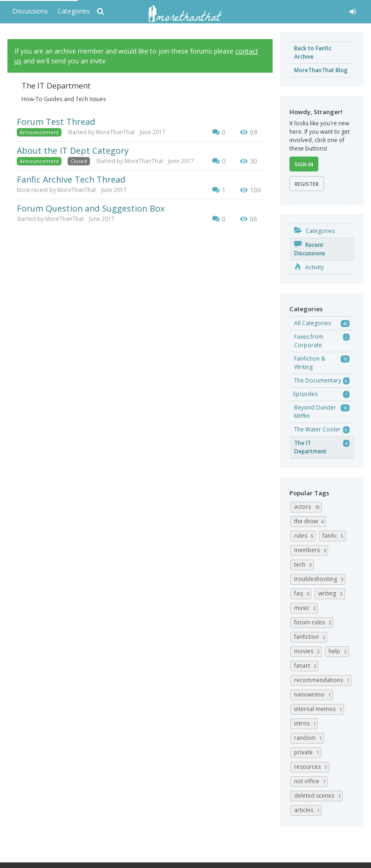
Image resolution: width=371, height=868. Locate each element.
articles (308, 810)
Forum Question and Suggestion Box (91, 208)
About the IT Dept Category (73, 150)
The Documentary (318, 380)
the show (310, 521)
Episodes (305, 394)
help (339, 651)
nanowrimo (313, 694)
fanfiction (311, 637)
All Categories (313, 323)
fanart (306, 666)
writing (331, 593)
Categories (74, 11)
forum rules (314, 622)
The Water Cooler (317, 429)
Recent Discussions (310, 249)
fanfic (334, 536)
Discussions (30, 11)
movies (308, 651)
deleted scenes (318, 796)
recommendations (323, 680)
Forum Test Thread (56, 122)
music (306, 608)
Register (307, 184)
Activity (309, 267)
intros (306, 723)
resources (312, 767)
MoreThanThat (115, 132)
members (311, 550)
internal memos (319, 709)
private (308, 752)
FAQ (303, 593)
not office (311, 781)
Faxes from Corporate (309, 341)
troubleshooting (320, 579)
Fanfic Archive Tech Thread (71, 179)
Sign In (304, 164)
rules (305, 536)
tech (304, 564)
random (309, 738)
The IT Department (310, 447)
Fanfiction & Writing (310, 363)
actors (308, 507)
